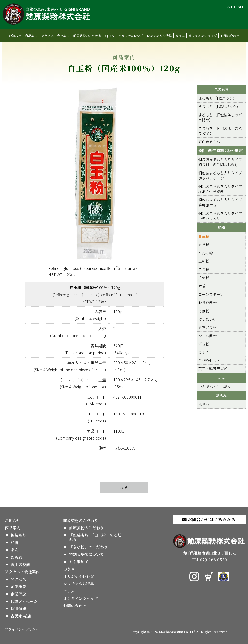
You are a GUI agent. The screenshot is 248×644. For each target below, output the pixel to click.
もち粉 (204, 244)
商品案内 (31, 36)
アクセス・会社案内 (55, 36)
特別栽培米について (86, 554)
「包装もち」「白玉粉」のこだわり (95, 537)
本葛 (202, 286)
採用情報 (18, 609)
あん (221, 378)
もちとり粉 (207, 327)
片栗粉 (204, 277)
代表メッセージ (24, 601)
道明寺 (204, 352)
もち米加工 (79, 562)
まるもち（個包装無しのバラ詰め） (220, 117)
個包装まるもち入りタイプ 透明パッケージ (220, 175)
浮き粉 (204, 344)
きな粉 (204, 269)
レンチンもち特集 (159, 36)
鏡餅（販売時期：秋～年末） (222, 150)
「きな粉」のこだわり (88, 547)
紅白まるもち (209, 141)
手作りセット (209, 360)
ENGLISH (234, 7)
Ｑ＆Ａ (110, 36)
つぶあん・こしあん (215, 386)
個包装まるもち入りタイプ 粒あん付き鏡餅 (220, 189)
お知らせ (15, 36)
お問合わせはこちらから (209, 519)
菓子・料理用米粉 (213, 369)
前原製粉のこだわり (87, 36)
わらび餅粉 (207, 302)
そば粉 (204, 311)
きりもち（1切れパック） (219, 106)
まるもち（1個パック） (217, 98)
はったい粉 (207, 319)
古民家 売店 (21, 616)
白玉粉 (204, 236)
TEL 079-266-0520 (209, 560)
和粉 (221, 227)
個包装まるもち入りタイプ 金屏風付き (220, 202)
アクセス (18, 579)
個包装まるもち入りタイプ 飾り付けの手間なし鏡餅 (220, 162)
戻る (124, 487)
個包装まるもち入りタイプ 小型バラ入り (220, 216)
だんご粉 (206, 253)
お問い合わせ (230, 36)
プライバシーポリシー (22, 629)
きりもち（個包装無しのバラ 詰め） (220, 131)
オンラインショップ (203, 36)
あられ (221, 395)
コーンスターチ (211, 294)
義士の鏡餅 (20, 565)
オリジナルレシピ (131, 36)
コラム (180, 36)
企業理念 (18, 594)
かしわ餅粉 (207, 335)
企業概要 (18, 587)
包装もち (221, 89)
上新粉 (204, 261)
